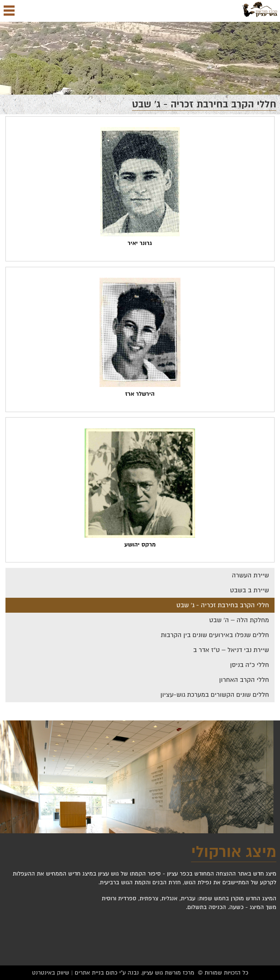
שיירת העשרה (250, 575)
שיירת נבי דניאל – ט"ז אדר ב (231, 650)
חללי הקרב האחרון (244, 680)
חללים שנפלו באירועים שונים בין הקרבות (215, 635)
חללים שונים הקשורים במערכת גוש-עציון (215, 695)
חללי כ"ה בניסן (250, 665)
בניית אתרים (89, 973)
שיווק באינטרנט (51, 973)
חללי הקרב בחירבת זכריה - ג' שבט (223, 605)
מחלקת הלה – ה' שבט (239, 620)
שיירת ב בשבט (250, 590)
